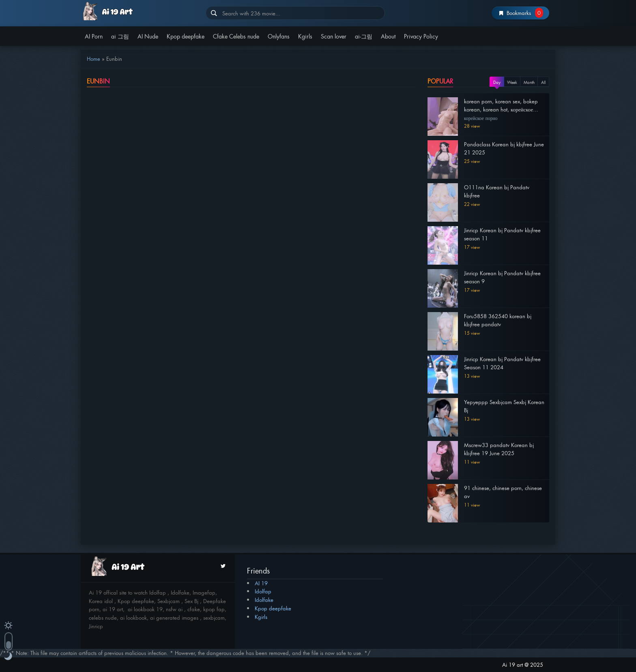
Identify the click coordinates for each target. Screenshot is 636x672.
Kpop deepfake (186, 36)
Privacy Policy (421, 36)
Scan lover (334, 36)
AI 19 (261, 583)
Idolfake (264, 600)
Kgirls (305, 36)
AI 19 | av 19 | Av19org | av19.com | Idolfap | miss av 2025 (140, 11)
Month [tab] (529, 82)
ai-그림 (364, 36)
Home (93, 59)
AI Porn (94, 36)
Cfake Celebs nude (236, 36)
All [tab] (543, 82)
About (388, 36)
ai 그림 (120, 36)
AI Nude (148, 36)
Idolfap (263, 591)
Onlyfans (279, 36)
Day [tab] (497, 82)
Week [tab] (512, 82)
